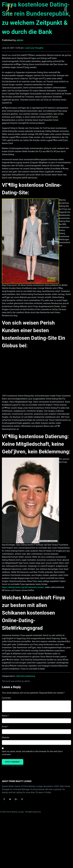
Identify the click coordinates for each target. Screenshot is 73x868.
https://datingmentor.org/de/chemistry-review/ (23, 587)
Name (5, 716)
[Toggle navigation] (66, 9)
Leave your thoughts (34, 48)
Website (6, 737)
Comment (6, 698)
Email (4, 727)
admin (20, 40)
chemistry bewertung (26, 676)
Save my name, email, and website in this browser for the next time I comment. (32, 753)
